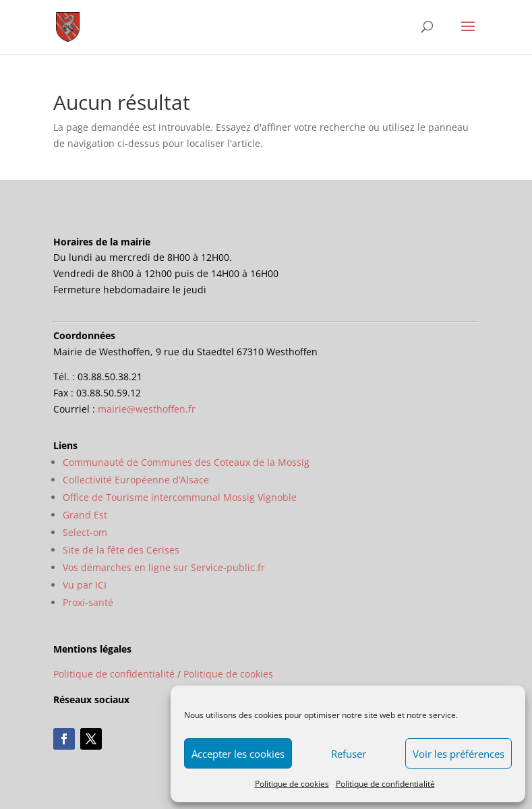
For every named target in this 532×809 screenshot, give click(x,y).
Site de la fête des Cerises (121, 550)
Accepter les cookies (238, 754)
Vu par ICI (85, 585)
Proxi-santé (88, 602)
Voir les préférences (459, 754)
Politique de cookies (292, 784)
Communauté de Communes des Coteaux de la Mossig (186, 462)
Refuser (349, 754)
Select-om (85, 532)
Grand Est (85, 515)
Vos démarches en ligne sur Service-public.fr (164, 567)
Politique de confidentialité (385, 784)
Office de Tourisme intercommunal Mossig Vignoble (180, 497)
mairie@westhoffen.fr (147, 409)
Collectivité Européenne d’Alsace (136, 480)
